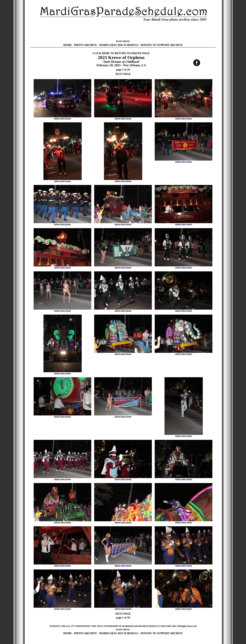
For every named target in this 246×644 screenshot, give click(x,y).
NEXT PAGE (123, 74)
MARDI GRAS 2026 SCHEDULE (119, 45)
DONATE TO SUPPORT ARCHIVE (162, 45)
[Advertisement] (123, 31)
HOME (68, 45)
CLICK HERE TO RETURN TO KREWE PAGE (121, 53)
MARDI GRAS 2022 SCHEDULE (119, 633)
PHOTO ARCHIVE (86, 45)
